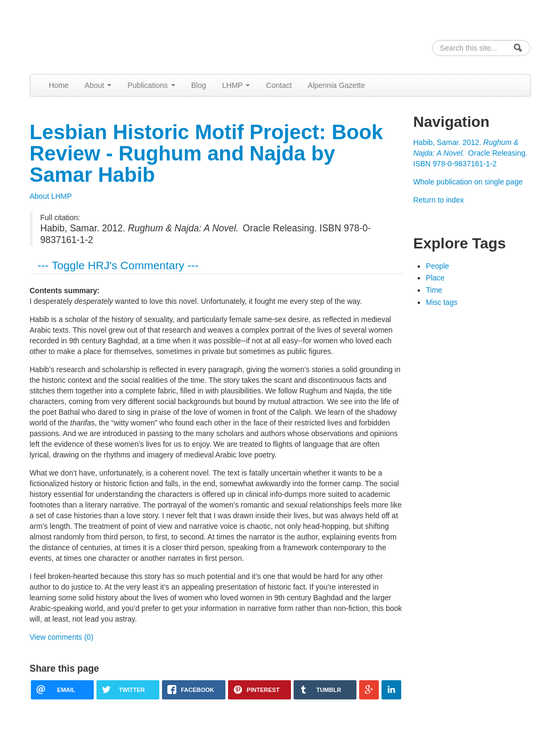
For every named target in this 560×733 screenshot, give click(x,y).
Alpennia (85, 35)
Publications (151, 85)
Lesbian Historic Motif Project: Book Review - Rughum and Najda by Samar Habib (206, 153)
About (98, 85)
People (437, 266)
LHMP (236, 85)
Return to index (439, 200)
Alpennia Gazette (336, 85)
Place (435, 278)
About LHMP (51, 196)
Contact (279, 85)
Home (59, 85)
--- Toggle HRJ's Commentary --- (118, 265)
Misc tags (441, 302)
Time (434, 290)
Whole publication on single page (468, 182)
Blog (199, 85)
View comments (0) (62, 637)
